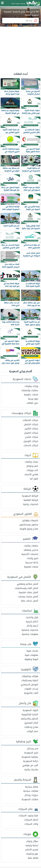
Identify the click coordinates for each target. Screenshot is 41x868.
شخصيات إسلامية (30, 630)
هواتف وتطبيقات (30, 676)
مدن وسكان (33, 748)
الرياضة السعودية (30, 496)
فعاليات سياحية (31, 791)
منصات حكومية (31, 395)
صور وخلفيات (32, 854)
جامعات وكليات (31, 546)
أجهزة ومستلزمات (30, 680)
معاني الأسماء (31, 474)
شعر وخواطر (32, 466)
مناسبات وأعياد (31, 769)
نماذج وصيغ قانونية (29, 529)
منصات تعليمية (31, 567)
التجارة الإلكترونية (30, 714)
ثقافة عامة (33, 858)
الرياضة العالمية (31, 500)
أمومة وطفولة (31, 659)
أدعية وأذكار (32, 626)
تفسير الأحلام (32, 850)
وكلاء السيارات (31, 824)
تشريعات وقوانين (30, 520)
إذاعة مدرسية (32, 562)
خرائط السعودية (31, 761)
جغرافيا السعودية (30, 757)
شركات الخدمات (31, 445)
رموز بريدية (33, 399)
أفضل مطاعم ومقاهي (27, 584)
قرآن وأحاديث (32, 617)
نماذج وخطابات (31, 727)
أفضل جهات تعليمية (28, 592)
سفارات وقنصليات (30, 390)
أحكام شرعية (32, 622)
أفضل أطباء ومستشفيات (26, 588)
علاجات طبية (32, 651)
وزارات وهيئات (31, 386)
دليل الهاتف (32, 403)
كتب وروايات (32, 470)
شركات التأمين (31, 429)
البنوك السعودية (30, 710)
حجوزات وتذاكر (31, 795)
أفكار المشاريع (31, 723)
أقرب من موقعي (30, 765)
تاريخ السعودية (31, 753)
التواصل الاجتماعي (29, 685)
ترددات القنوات (31, 689)
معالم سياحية (32, 787)
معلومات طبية (31, 655)
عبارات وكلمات (31, 462)
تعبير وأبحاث (32, 558)
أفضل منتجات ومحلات (28, 597)
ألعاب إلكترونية (31, 693)
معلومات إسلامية (30, 634)
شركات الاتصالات (30, 420)
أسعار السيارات (31, 820)
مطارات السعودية (30, 799)
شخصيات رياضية (31, 504)
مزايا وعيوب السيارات (28, 815)
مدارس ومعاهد (31, 550)
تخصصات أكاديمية (30, 554)
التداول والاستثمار (30, 719)
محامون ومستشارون (29, 525)
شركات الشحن (32, 437)
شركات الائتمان (31, 424)
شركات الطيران (31, 433)
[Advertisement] (20, 48)
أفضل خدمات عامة (30, 601)
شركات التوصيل (31, 441)
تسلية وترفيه (32, 845)
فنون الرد (34, 479)
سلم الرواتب (32, 731)
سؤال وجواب (32, 841)
